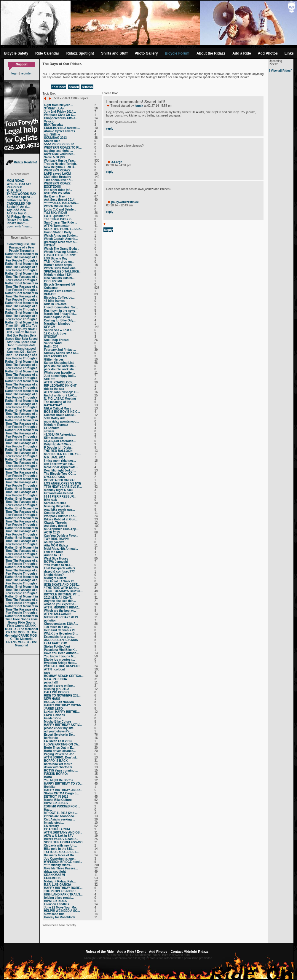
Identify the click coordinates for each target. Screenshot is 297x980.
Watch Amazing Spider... (61, 236)
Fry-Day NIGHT (27, 329)
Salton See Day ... (19, 200)
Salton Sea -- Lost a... (59, 330)
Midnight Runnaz (56, 425)
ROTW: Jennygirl (56, 562)
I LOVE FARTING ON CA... (62, 744)
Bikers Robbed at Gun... (61, 519)
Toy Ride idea (16, 210)
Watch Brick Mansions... (61, 268)
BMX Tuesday (54, 125)
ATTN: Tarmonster (57, 226)
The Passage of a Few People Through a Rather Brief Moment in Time (21, 251)
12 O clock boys (55, 333)
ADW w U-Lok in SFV (59, 836)
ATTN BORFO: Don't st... (61, 757)
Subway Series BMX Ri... (62, 353)
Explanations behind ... (60, 493)
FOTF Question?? (57, 216)
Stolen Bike (52, 141)
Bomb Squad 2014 (57, 317)
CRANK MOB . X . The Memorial (21, 627)
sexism (49, 431)
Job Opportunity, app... (60, 859)
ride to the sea (54, 389)
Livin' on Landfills (57, 904)
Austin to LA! (54, 555)
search (74, 87)
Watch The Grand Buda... (62, 249)
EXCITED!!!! (53, 187)
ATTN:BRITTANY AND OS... (63, 832)
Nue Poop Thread (56, 340)
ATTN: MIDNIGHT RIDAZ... (62, 607)
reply (110, 129)
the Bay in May (55, 196)
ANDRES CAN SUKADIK (61, 640)
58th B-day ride (55, 418)
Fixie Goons (21, 619)
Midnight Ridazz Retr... (60, 881)
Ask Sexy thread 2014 (59, 200)
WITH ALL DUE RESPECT (62, 666)
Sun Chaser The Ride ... (61, 223)
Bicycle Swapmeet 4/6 (60, 285)
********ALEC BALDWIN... (62, 203)
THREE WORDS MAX (22, 194)
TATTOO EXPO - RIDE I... (62, 852)
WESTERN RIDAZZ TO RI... (63, 148)
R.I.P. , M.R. (15, 191)
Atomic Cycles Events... (61, 131)
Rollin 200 (51, 346)
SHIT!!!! (49, 379)
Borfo (48, 777)
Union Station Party (58, 232)
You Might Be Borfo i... (60, 780)
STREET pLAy (54, 108)
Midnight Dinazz (55, 578)
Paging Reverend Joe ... (61, 754)
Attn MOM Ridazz (56, 545)
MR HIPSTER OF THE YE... (63, 454)
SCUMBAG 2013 (56, 138)
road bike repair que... (60, 510)
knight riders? (54, 575)
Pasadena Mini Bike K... (61, 650)
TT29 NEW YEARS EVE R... (63, 487)
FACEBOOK (53, 878)
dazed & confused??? (60, 572)
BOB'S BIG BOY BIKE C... (62, 412)
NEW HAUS (52, 699)
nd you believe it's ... (59, 731)
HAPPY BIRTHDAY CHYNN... (64, 705)
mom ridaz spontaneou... (62, 422)
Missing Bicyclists (57, 506)
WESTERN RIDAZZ (57, 170)
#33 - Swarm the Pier (22, 332)
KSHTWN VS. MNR (57, 193)
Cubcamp (51, 288)
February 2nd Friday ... (60, 350)
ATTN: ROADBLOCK (59, 382)
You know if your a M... (60, 656)
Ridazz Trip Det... (19, 220)
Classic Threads (56, 523)
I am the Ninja (54, 552)
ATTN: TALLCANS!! (58, 614)
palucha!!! (51, 682)
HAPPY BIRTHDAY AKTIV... (63, 725)
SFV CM (50, 327)
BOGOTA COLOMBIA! (59, 480)
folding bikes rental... (59, 898)
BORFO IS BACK (56, 761)
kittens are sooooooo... (60, 816)
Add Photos (268, 53)
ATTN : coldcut (55, 669)
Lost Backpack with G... (61, 568)
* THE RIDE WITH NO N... (62, 588)
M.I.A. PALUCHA (56, 679)
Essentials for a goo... (59, 637)
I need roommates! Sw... (61, 307)
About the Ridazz (211, 53)
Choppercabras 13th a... (61, 118)
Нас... (48, 810)
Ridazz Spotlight (80, 53)
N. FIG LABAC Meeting (60, 399)
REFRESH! (14, 187)
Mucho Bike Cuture (58, 722)
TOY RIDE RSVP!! (57, 539)
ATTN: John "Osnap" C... (62, 392)
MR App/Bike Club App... (61, 529)
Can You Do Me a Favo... (61, 536)
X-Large (117, 162)
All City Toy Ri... (18, 213)
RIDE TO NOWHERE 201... (62, 695)
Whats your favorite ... (60, 373)
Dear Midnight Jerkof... (60, 470)
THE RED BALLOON (58, 451)
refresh (87, 87)
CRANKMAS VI (55, 875)
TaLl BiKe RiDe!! (56, 213)
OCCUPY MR (53, 281)
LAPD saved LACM (58, 174)
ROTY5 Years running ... (61, 771)
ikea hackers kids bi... (59, 278)
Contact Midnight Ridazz (189, 952)
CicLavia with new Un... (61, 846)
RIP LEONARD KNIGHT (60, 386)
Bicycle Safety (16, 53)
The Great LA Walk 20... (60, 581)
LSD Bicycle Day (56, 258)
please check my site (59, 728)
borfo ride (51, 738)
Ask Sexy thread (56, 526)
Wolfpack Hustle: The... (60, 516)
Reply (108, 230)
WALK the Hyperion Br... (61, 634)
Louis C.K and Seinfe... (60, 209)
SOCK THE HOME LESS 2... (63, 229)
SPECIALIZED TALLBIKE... (63, 271)
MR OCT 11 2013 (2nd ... (61, 813)
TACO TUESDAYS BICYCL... (64, 591)
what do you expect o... (60, 604)
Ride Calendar (47, 53)
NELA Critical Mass (58, 408)
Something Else (19, 244)
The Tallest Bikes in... (59, 219)
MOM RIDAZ (15, 181)
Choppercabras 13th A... (61, 624)
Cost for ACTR (54, 513)
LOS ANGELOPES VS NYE (63, 483)
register (26, 73)
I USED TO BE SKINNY (60, 255)
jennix (139, 106)
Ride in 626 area (55, 304)
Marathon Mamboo (57, 324)
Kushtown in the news (60, 311)
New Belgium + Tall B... (60, 167)
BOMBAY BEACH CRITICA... (64, 676)
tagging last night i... (59, 151)
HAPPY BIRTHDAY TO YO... (63, 784)
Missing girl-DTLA (57, 689)
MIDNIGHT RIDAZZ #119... (62, 617)
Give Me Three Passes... (61, 868)
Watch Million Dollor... (60, 206)
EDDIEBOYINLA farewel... (62, 128)
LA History (52, 826)
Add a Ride (242, 53)
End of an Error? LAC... (61, 395)
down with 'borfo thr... (59, 767)
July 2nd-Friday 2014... (60, 112)
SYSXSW (51, 337)
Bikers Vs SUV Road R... (61, 839)
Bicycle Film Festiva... (60, 291)
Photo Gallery (146, 53)
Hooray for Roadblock (60, 917)
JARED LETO (54, 709)
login (15, 73)
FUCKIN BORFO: (56, 774)
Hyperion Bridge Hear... (61, 663)
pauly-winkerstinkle (125, 202)
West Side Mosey (56, 558)
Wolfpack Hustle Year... (60, 161)
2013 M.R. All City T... (59, 598)
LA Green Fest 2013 (58, 741)
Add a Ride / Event (131, 952)
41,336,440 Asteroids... (60, 435)
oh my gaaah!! (54, 542)
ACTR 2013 (52, 532)
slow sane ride (54, 914)
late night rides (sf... (58, 190)
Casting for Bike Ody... (60, 320)
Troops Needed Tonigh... (61, 164)
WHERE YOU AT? (19, 184)
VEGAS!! (50, 294)
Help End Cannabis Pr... (61, 630)
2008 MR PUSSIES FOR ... (62, 806)
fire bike (50, 787)
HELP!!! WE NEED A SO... (62, 911)
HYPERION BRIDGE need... (63, 862)
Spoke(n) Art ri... (18, 207)
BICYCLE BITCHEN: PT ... (62, 594)
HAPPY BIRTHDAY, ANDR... (63, 790)
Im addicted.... (54, 823)
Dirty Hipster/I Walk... (59, 444)
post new (59, 87)
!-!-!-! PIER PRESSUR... (60, 144)
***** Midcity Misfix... (58, 865)
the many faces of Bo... (60, 855)
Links (289, 53)
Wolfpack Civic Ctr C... (60, 115)
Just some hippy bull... (60, 376)
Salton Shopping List (59, 363)
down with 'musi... (20, 226)
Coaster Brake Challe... (60, 415)
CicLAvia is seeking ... (60, 819)
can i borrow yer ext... (59, 464)
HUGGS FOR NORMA (59, 702)
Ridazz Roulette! (21, 162)
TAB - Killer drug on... (59, 262)
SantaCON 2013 (55, 503)
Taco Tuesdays (18, 345)
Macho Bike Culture (58, 800)
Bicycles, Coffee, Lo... (59, 298)
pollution (50, 620)
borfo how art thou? (58, 764)
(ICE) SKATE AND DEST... (62, 585)
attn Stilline (52, 134)
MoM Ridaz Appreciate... (61, 467)
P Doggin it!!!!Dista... (59, 448)
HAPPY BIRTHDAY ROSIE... (63, 888)
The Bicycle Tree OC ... (60, 474)
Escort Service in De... (60, 735)
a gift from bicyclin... (59, 105)
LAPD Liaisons (55, 715)
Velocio (49, 121)
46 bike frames (55, 301)
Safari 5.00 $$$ (55, 157)
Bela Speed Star (21, 337)
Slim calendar (54, 438)
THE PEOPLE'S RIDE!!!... (62, 891)
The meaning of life (58, 402)
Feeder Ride (53, 718)
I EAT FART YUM (56, 643)
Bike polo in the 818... (59, 849)
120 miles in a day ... (58, 627)
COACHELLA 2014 (57, 829)
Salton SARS (53, 343)
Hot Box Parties (18, 336)
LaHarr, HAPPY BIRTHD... (62, 712)
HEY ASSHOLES (56, 356)
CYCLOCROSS (55, 477)
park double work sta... (60, 366)
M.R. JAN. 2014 (55, 457)
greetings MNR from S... (61, 242)
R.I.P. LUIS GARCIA (58, 885)
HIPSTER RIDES (56, 901)
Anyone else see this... (60, 601)
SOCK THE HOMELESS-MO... (65, 842)
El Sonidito (52, 428)
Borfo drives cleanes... (60, 751)
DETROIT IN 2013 (56, 797)
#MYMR (49, 245)
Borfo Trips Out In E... (59, 748)
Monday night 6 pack (59, 490)
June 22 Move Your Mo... (61, 908)
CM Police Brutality (58, 177)
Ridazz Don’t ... (17, 223)
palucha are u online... (60, 686)
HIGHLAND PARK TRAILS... (63, 894)
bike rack (51, 500)
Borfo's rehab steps (58, 265)
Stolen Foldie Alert (57, 647)
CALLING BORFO (56, 692)
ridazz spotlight (55, 872)
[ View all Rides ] (281, 71)
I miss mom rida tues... (60, 461)
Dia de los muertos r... (60, 660)
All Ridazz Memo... (20, 217)
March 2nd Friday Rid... (60, 314)
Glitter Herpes (54, 360)
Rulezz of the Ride (100, 952)
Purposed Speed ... (20, 197)
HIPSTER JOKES (56, 803)
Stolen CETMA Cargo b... (62, 793)
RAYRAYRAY (53, 405)
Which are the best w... (60, 611)
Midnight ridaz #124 (58, 275)
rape (47, 673)
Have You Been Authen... (62, 653)
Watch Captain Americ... (61, 239)
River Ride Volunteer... (60, 154)
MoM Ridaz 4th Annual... (61, 549)
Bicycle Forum (177, 53)
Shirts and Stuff (114, 53)
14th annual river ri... (59, 180)
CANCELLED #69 (19, 204)
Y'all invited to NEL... (59, 565)
